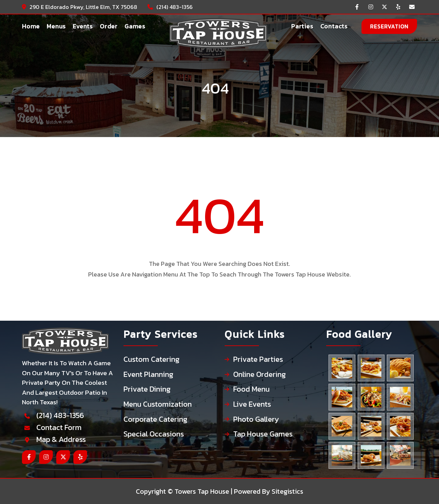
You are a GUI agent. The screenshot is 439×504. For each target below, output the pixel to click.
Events (83, 26)
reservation (389, 26)
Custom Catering (151, 360)
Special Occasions (154, 434)
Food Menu (251, 389)
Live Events (252, 404)
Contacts (334, 26)
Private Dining (147, 389)
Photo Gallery (256, 420)
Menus (56, 26)
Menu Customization (158, 404)
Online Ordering (259, 375)
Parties (302, 26)
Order (109, 26)
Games (135, 26)
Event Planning (148, 375)
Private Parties (258, 360)
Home (31, 26)
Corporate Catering (155, 420)
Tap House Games (263, 434)
